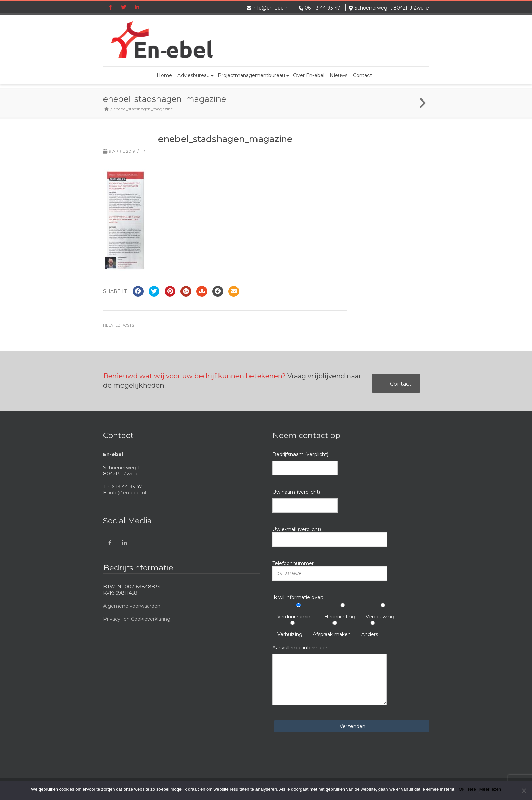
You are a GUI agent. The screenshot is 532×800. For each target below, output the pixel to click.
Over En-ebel (309, 75)
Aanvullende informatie (330, 675)
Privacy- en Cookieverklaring (137, 619)
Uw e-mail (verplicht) (330, 537)
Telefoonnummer (330, 570)
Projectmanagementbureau (253, 75)
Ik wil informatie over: (298, 597)
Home (164, 75)
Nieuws (339, 75)
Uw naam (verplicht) (305, 501)
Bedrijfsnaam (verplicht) (305, 463)
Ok (462, 789)
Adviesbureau (196, 75)
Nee (472, 789)
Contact (362, 75)
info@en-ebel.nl (271, 8)
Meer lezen (490, 789)
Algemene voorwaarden (132, 606)
